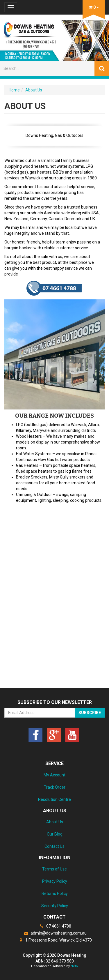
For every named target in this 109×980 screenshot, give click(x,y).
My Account (54, 775)
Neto (74, 966)
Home (14, 90)
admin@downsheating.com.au (54, 933)
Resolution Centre (54, 799)
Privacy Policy (55, 881)
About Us (34, 90)
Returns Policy (55, 894)
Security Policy (55, 906)
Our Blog (55, 834)
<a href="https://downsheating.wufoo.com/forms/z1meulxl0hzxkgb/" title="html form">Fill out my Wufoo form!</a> (54, 596)
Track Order (55, 787)
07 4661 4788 (55, 926)
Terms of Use (54, 869)
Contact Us (54, 846)
